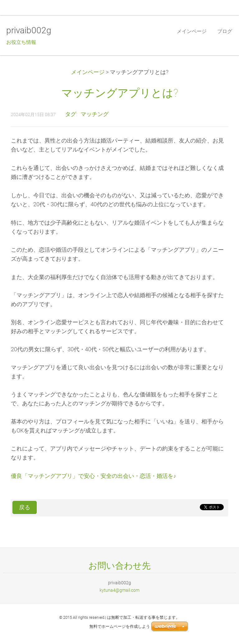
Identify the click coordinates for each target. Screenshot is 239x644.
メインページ (88, 72)
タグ (71, 114)
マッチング (95, 114)
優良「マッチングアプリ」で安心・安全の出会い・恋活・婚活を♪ (94, 476)
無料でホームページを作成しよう (120, 626)
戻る (25, 507)
